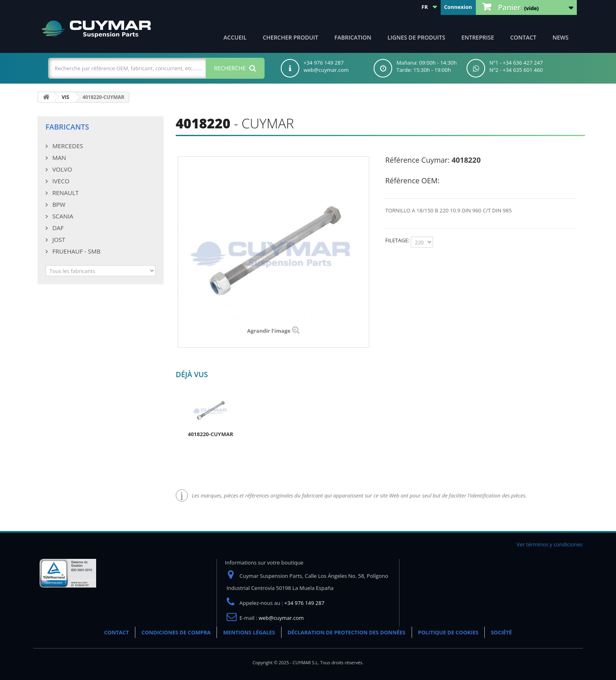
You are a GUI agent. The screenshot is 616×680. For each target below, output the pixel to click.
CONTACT (523, 37)
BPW (58, 204)
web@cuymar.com (281, 618)
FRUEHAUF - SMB (76, 251)
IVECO (60, 181)
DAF (57, 228)
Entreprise (478, 37)
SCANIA (62, 216)
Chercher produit (290, 37)
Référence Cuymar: (417, 160)
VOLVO (62, 169)
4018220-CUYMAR (210, 434)
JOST (58, 239)
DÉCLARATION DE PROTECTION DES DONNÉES (347, 632)
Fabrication (353, 37)
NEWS (561, 37)
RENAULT (65, 193)
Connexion (458, 7)
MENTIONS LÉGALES (249, 632)
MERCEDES (67, 146)
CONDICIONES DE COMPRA (176, 632)
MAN (59, 157)
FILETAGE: (398, 240)
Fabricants (67, 127)
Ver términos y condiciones (550, 544)
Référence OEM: (412, 180)
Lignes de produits (416, 37)
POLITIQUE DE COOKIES (448, 632)
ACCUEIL (235, 37)
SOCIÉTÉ (501, 632)
